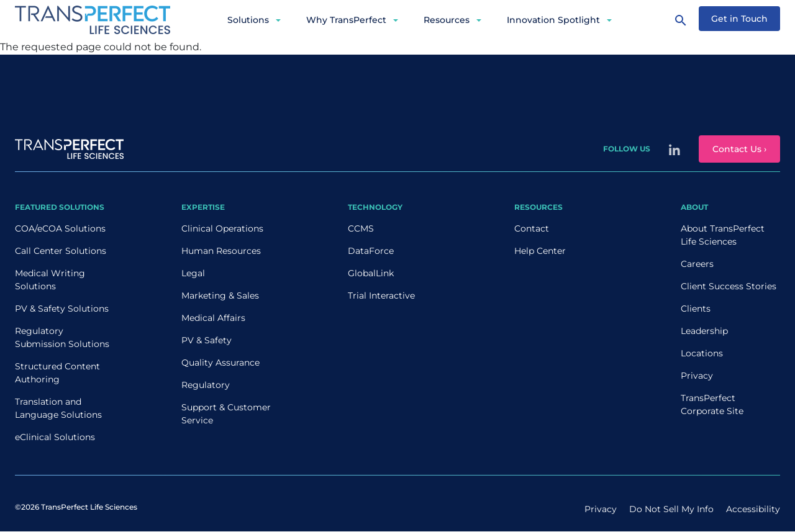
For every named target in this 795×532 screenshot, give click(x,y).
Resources (447, 20)
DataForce (371, 251)
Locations (702, 353)
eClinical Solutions (55, 437)
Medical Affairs (213, 318)
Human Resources (221, 251)
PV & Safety (207, 340)
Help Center (540, 251)
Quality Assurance (220, 363)
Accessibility (753, 509)
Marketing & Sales (220, 295)
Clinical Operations (222, 228)
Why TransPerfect (346, 20)
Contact (532, 228)
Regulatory (206, 385)
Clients (696, 309)
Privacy (697, 376)
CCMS (361, 228)
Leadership (704, 331)
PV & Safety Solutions (62, 309)
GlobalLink (371, 273)
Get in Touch (739, 19)
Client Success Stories (729, 286)
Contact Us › (739, 149)
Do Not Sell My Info (671, 509)
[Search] (681, 20)
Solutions (248, 20)
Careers (697, 264)
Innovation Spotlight (553, 20)
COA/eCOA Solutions (60, 228)
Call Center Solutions (61, 251)
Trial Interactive (381, 295)
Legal (193, 273)
